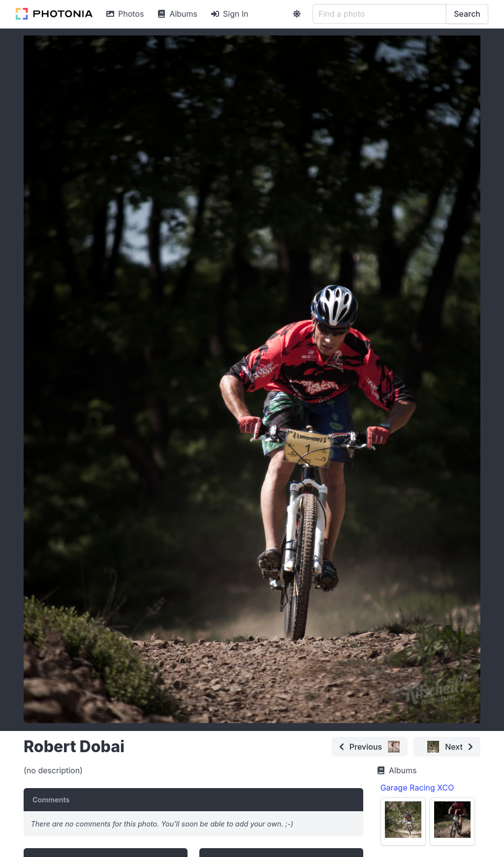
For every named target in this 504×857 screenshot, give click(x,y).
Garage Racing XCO (417, 788)
